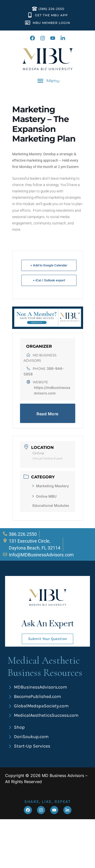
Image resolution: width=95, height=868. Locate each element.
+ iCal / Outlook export (49, 280)
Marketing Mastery (51, 486)
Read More (48, 414)
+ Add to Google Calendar (49, 265)
